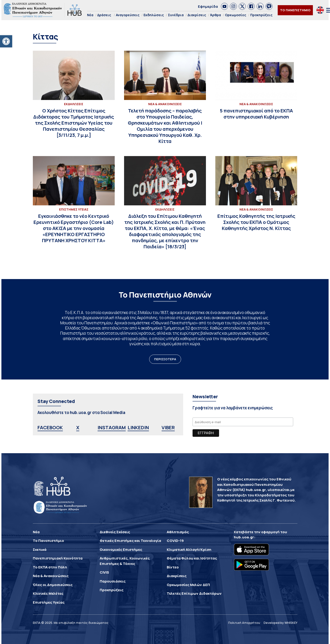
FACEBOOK (50, 427)
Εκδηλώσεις (154, 15)
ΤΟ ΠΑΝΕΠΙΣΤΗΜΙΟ (295, 10)
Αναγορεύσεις (128, 15)
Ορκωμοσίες (236, 15)
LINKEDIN (138, 427)
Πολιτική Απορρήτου (244, 623)
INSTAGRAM (112, 427)
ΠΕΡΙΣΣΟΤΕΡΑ (165, 359)
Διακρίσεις (197, 15)
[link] (224, 6)
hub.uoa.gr (244, 537)
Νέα (90, 15)
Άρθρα (216, 15)
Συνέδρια (176, 15)
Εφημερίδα (208, 6)
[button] (6, 41)
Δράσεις (104, 15)
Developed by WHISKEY (281, 623)
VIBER (168, 427)
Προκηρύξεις (261, 15)
